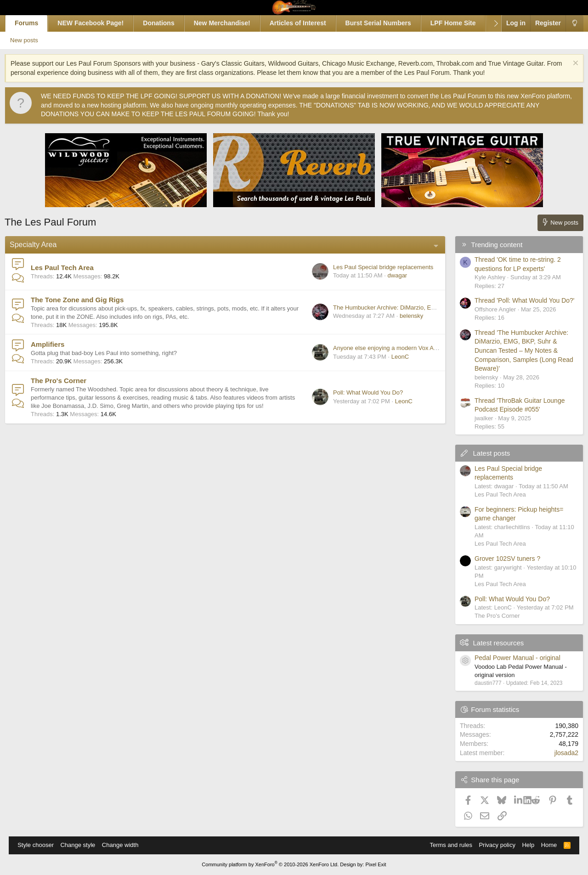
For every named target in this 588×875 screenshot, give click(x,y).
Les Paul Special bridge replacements (374, 267)
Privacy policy (492, 845)
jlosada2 (558, 753)
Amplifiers (56, 344)
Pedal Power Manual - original (509, 658)
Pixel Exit (376, 864)
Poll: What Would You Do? (359, 392)
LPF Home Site (462, 23)
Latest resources (489, 643)
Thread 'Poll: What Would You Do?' (516, 300)
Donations (167, 23)
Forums (35, 23)
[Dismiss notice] (566, 64)
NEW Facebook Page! (100, 23)
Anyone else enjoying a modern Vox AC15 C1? (386, 348)
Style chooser (40, 845)
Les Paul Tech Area (71, 268)
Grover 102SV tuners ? (499, 559)
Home (545, 845)
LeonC (391, 357)
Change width (125, 845)
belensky (403, 316)
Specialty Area (42, 245)
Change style (82, 845)
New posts (37, 40)
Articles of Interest (307, 23)
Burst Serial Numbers (387, 23)
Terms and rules (446, 845)
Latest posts (483, 453)
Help (523, 845)
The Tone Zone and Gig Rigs (86, 300)
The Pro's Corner (67, 381)
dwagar (388, 275)
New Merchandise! (231, 23)
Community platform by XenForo (270, 864)
